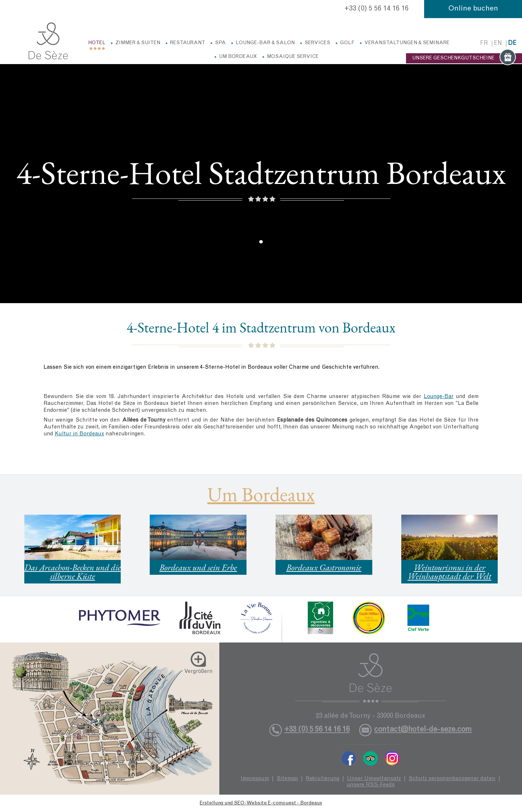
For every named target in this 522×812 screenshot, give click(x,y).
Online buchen (473, 9)
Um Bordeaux (238, 57)
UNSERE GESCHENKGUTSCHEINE (464, 58)
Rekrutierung (322, 779)
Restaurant (188, 43)
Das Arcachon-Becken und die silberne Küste (72, 572)
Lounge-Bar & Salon (265, 43)
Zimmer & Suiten (138, 43)
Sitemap (287, 779)
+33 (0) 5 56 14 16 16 (376, 9)
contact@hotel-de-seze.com (423, 730)
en (498, 44)
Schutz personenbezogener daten (452, 779)
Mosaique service (293, 57)
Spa (220, 43)
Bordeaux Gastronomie (324, 567)
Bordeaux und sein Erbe (198, 567)
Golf (347, 43)
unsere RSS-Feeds (371, 785)
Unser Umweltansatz (374, 779)
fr (484, 44)
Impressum (255, 779)
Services (317, 43)
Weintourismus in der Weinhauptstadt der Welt (449, 572)
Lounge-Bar (439, 397)
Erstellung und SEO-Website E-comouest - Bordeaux (261, 803)
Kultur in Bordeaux (79, 434)
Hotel (97, 43)
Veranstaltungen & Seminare (407, 43)
